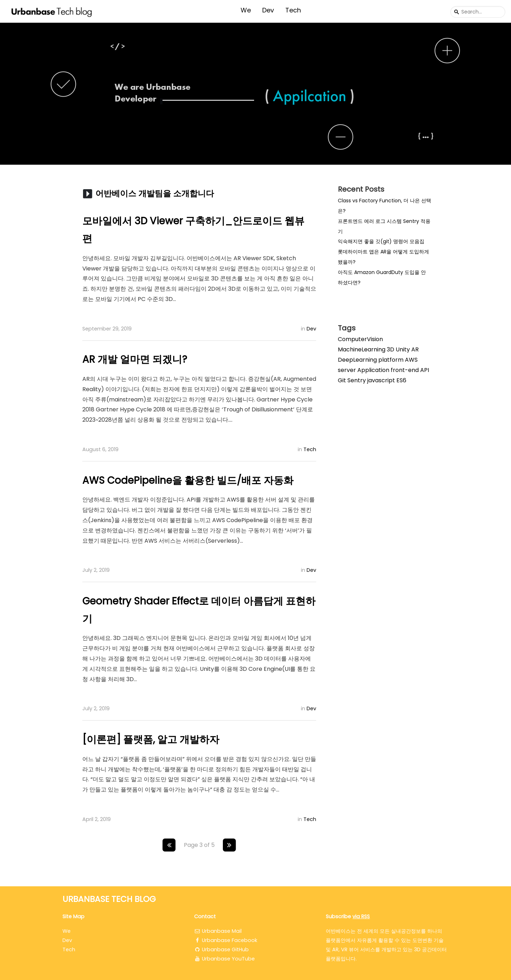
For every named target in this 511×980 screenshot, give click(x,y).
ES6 (401, 380)
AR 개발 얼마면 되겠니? (135, 359)
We (246, 10)
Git (342, 380)
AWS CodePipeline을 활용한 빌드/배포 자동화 (188, 480)
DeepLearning (357, 360)
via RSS (361, 916)
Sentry (357, 380)
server (347, 370)
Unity (403, 349)
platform (391, 360)
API (425, 370)
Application (373, 370)
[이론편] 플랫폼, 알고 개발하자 (151, 740)
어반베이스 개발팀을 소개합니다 (155, 193)
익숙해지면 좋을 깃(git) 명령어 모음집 (381, 241)
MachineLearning (362, 349)
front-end (405, 370)
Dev (268, 10)
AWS (411, 360)
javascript (381, 380)
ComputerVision (360, 339)
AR (415, 349)
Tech (293, 10)
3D (391, 349)
